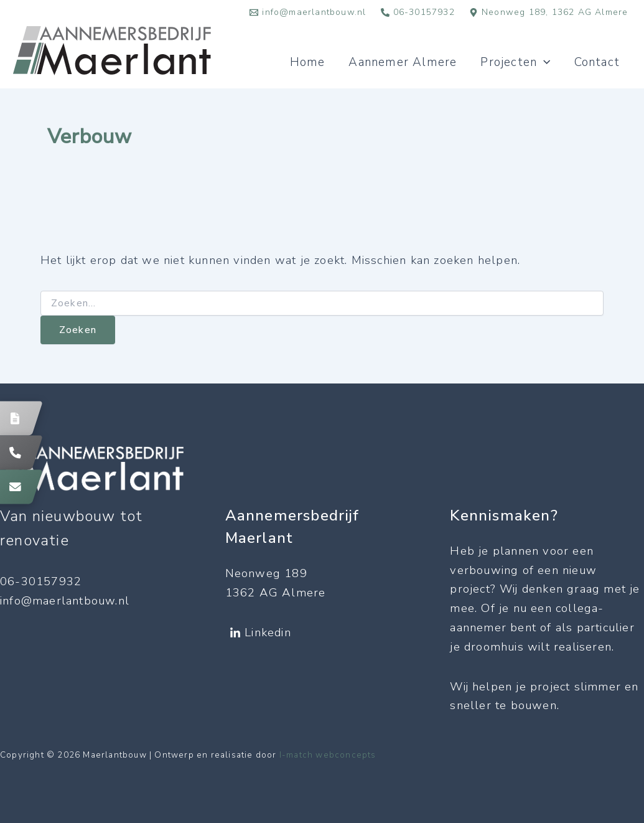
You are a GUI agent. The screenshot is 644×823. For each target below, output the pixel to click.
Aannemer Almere (403, 62)
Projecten (515, 62)
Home (308, 62)
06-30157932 (41, 581)
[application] (544, 62)
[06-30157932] (418, 12)
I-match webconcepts (328, 755)
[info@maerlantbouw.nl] (308, 12)
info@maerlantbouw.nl (65, 601)
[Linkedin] (261, 633)
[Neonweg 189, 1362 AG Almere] (548, 12)
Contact (597, 62)
